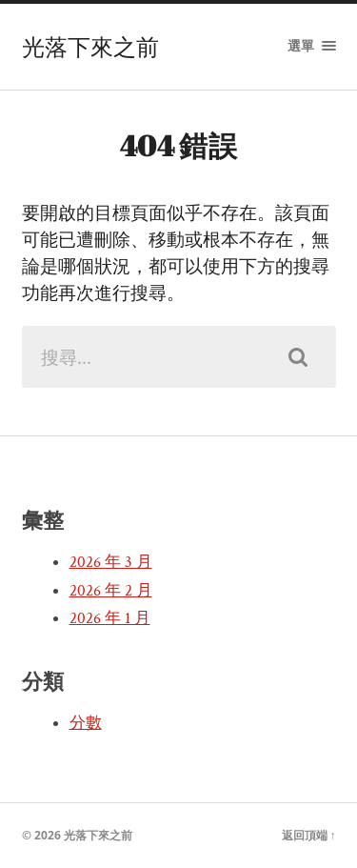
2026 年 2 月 (111, 591)
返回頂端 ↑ (309, 835)
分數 (86, 723)
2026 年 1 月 (110, 618)
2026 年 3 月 (111, 562)
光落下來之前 (90, 47)
